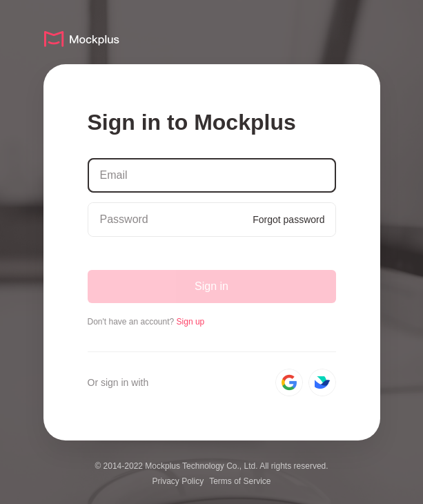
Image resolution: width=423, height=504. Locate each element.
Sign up (191, 322)
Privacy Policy (178, 481)
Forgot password (288, 220)
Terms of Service (240, 481)
